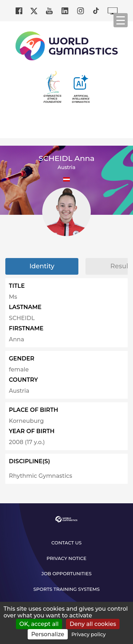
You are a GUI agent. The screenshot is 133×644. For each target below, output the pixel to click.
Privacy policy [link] (88, 634)
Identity (42, 266)
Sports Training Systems (66, 589)
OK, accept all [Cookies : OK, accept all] (39, 624)
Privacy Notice (66, 558)
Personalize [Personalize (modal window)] (48, 634)
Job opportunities (67, 573)
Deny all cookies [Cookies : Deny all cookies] (93, 624)
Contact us (66, 543)
